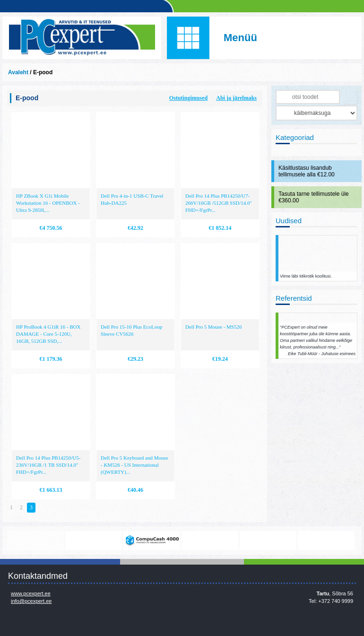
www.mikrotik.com (35, 540)
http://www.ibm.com (326, 540)
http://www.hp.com (268, 540)
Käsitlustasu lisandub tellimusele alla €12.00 (307, 171)
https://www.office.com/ (94, 540)
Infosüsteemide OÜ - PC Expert (82, 38)
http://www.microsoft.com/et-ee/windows (210, 540)
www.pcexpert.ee (31, 593)
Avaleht (18, 72)
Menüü (240, 38)
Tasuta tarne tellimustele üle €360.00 (314, 197)
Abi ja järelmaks (236, 98)
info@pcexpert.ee (31, 601)
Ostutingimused (188, 98)
